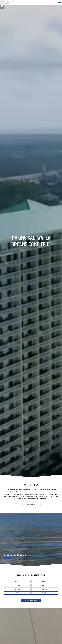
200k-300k (45, 586)
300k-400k (17, 590)
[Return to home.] (27, 4)
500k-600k (17, 593)
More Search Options (31, 605)
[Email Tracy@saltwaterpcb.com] (60, 4)
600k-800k (45, 593)
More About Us (31, 509)
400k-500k (45, 590)
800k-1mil (17, 597)
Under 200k (17, 586)
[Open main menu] (2, 4)
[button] (2, 11)
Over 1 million (45, 597)
